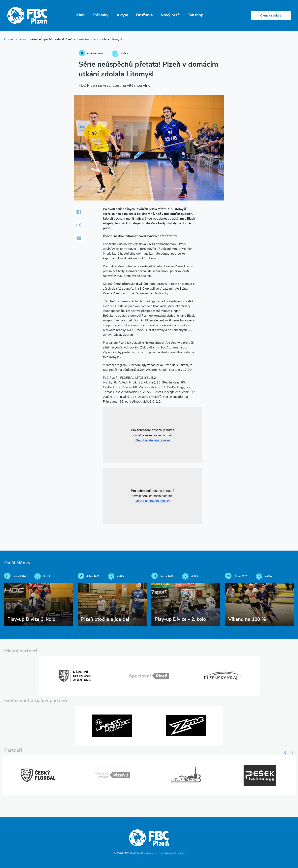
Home (8, 40)
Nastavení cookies (174, 854)
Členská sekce (271, 16)
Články (21, 40)
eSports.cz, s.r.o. (150, 854)
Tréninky (101, 15)
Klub (80, 15)
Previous (285, 752)
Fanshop (195, 15)
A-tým (122, 15)
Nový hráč (170, 15)
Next (292, 752)
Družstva (144, 15)
